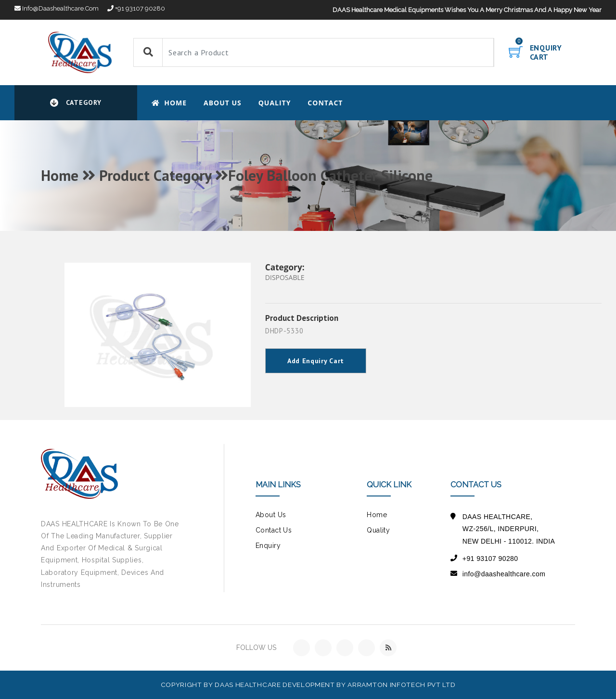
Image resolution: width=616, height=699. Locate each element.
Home (169, 103)
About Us (223, 103)
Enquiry (268, 546)
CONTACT (325, 103)
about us (271, 515)
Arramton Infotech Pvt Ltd (401, 685)
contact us (274, 530)
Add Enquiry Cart (316, 361)
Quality (275, 103)
